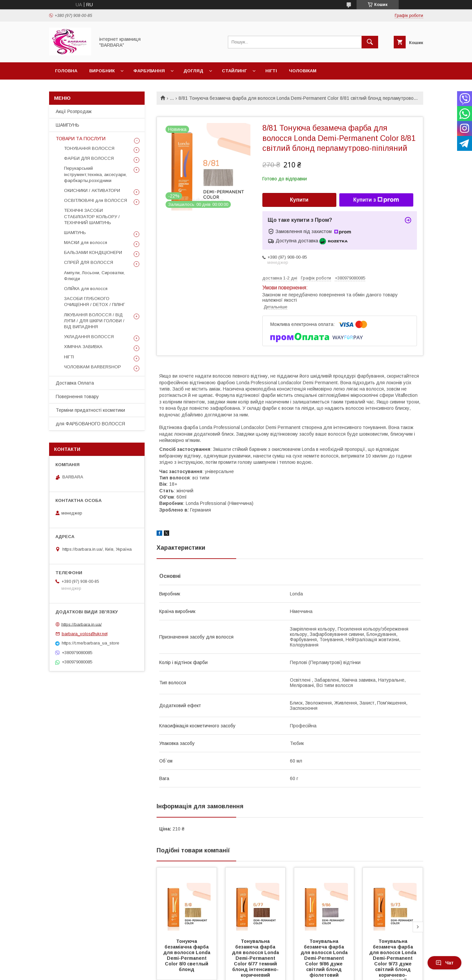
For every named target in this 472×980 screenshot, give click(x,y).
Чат (444, 963)
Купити (299, 200)
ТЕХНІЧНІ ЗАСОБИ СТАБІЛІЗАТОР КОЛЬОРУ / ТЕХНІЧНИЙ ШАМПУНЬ (92, 216)
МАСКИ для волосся (86, 243)
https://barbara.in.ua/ (82, 624)
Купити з (376, 200)
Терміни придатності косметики (90, 410)
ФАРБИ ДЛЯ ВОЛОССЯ (89, 158)
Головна (66, 71)
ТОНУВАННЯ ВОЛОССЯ (89, 148)
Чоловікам (303, 71)
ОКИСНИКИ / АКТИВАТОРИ (92, 190)
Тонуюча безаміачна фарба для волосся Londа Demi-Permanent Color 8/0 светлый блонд (187, 955)
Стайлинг (234, 71)
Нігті (271, 71)
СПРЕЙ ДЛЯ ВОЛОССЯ (89, 262)
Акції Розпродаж (74, 111)
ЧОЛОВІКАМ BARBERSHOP (93, 367)
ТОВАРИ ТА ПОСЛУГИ (81, 139)
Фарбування (149, 71)
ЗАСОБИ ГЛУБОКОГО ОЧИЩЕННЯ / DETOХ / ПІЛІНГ (95, 302)
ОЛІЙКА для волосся (86, 289)
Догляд (193, 71)
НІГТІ (69, 357)
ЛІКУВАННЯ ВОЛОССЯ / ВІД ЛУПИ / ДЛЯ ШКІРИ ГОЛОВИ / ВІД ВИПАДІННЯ (94, 321)
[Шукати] (370, 42)
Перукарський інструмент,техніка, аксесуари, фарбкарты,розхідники (95, 174)
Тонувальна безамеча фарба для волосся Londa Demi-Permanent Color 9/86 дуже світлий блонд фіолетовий (325, 958)
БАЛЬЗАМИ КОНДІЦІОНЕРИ (93, 252)
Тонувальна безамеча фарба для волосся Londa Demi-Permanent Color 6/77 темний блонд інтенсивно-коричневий (256, 958)
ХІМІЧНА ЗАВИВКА (83, 347)
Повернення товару (77, 397)
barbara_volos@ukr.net (85, 634)
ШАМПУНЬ (67, 125)
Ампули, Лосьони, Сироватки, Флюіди (94, 276)
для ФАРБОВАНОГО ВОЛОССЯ (90, 424)
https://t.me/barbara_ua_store (90, 643)
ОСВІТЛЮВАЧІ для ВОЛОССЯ (96, 200)
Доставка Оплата (75, 383)
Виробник (102, 71)
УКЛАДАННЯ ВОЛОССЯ (89, 337)
